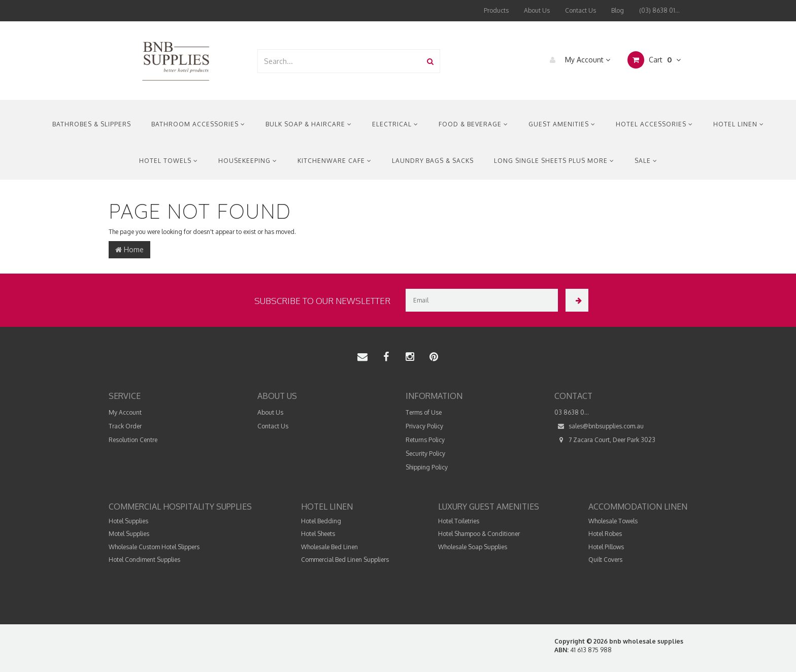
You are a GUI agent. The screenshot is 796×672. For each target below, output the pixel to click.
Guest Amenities (562, 124)
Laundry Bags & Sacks (433, 161)
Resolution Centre (133, 440)
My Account (577, 60)
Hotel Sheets (318, 534)
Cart (654, 60)
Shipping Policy (427, 467)
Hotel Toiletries (459, 521)
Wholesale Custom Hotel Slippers (154, 547)
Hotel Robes (605, 534)
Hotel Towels (169, 161)
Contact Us (581, 10)
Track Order (125, 426)
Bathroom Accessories (198, 124)
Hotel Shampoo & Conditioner (479, 534)
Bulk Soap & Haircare (309, 124)
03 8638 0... (572, 412)
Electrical (395, 124)
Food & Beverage (473, 124)
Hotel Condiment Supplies (144, 560)
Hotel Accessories (654, 124)
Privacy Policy (424, 426)
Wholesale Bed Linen (329, 547)
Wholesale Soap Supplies (473, 547)
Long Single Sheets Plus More (554, 161)
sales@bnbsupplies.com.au (599, 426)
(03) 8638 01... (659, 10)
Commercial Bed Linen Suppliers (345, 560)
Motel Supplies (129, 534)
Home (129, 249)
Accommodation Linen (638, 507)
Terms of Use (424, 412)
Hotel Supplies (128, 521)
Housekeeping (248, 161)
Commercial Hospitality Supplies (180, 507)
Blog (618, 10)
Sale (646, 161)
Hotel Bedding (321, 521)
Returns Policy (425, 440)
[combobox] (340, 61)
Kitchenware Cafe (335, 161)
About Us (537, 10)
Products (496, 10)
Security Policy (425, 453)
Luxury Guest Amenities (489, 507)
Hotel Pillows (606, 547)
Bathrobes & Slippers (92, 124)
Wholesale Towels (613, 521)
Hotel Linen (739, 124)
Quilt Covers (605, 560)
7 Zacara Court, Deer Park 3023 (605, 440)
